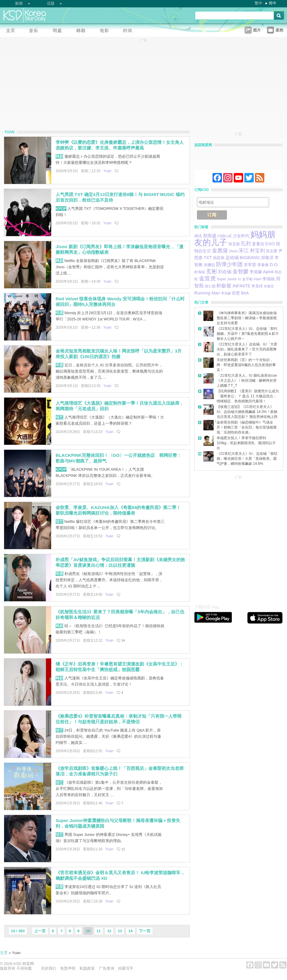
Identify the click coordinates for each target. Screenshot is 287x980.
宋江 (244, 251)
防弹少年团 (229, 264)
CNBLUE (224, 236)
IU (239, 279)
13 (120, 931)
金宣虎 (207, 278)
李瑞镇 (268, 279)
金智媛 (240, 271)
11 (99, 931)
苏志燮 (272, 251)
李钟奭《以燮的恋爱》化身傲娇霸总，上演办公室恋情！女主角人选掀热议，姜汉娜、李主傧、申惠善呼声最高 (120, 145)
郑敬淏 (267, 258)
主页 (4, 953)
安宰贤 (250, 265)
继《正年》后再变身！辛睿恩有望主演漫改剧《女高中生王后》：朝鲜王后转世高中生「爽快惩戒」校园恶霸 (120, 667)
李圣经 (257, 286)
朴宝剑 (257, 251)
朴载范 (269, 286)
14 (130, 931)
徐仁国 (210, 286)
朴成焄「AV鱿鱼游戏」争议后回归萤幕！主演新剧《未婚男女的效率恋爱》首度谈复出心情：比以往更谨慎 (120, 562)
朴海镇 (200, 272)
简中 (273, 3)
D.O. (274, 265)
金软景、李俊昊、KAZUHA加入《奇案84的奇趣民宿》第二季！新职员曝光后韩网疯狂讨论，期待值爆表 (118, 510)
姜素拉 (258, 244)
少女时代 (241, 236)
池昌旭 (219, 258)
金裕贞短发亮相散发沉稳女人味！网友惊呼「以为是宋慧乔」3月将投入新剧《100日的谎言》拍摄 (119, 354)
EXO (270, 244)
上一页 (40, 931)
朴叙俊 (224, 286)
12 (123, 849)
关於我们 (49, 968)
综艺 (59, 417)
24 (123, 640)
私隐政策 (87, 968)
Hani (258, 279)
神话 (198, 236)
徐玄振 (234, 244)
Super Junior (227, 279)
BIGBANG (250, 257)
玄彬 (212, 271)
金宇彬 (248, 279)
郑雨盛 (210, 236)
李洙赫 (226, 293)
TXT (208, 258)
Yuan (107, 171)
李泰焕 (263, 265)
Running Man (207, 293)
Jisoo (233, 251)
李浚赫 (256, 272)
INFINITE (242, 286)
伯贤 (236, 293)
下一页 (145, 931)
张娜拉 (209, 265)
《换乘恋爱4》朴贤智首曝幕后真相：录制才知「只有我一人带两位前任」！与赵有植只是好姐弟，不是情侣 (119, 719)
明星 (59, 313)
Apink (268, 272)
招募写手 (126, 968)
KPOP (61, 209)
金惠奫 (220, 251)
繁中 (258, 3)
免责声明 (68, 968)
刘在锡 (225, 272)
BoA (245, 293)
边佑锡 (232, 258)
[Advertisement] (58, 538)
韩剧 (59, 156)
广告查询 (107, 968)
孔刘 (246, 243)
